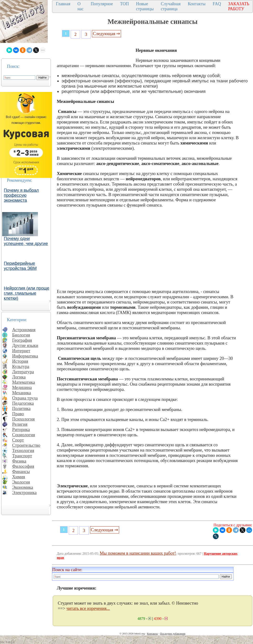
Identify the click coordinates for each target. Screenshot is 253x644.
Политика (21, 408)
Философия (23, 466)
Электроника (24, 492)
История (20, 361)
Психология (23, 419)
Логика (19, 377)
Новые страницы (145, 6)
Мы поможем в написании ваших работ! (138, 553)
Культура (21, 366)
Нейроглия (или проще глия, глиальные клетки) (27, 293)
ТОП (124, 4)
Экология (21, 482)
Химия (19, 477)
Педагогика (23, 403)
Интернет (21, 351)
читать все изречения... (88, 608)
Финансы (21, 471)
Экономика (23, 487)
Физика (19, 461)
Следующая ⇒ (106, 34)
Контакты (197, 4)
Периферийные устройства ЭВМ (20, 266)
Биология (21, 335)
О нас (80, 6)
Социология (24, 435)
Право (18, 414)
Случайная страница (171, 6)
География (22, 340)
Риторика (21, 429)
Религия (20, 424)
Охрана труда (25, 398)
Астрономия (24, 330)
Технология (23, 450)
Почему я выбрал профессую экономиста (21, 195)
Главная (63, 4)
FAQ (217, 4)
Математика (24, 382)
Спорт (18, 440)
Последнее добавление (173, 633)
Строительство (26, 445)
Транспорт (22, 456)
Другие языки (25, 345)
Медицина (22, 387)
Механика (22, 393)
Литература (23, 372)
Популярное (102, 4)
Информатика (25, 356)
